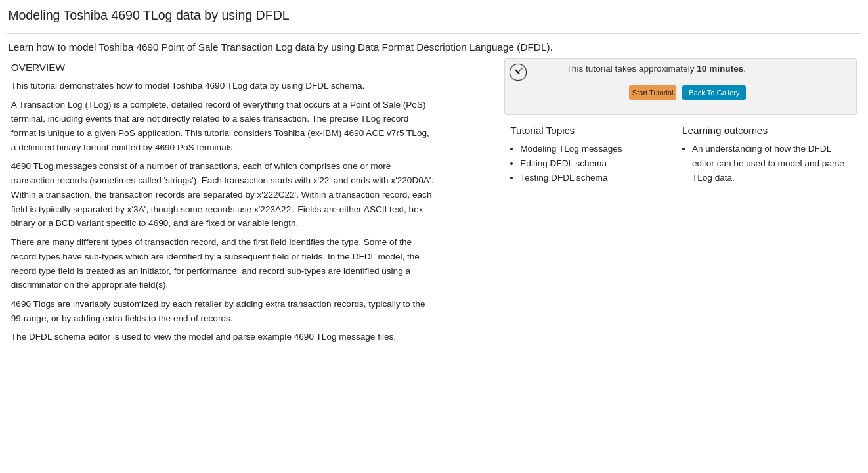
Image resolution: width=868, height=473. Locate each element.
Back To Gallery (714, 93)
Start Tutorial (653, 93)
